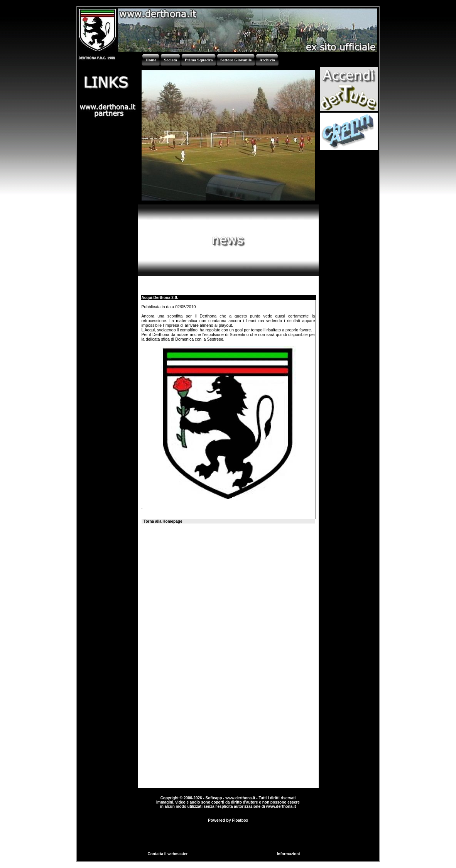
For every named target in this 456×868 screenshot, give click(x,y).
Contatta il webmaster (168, 854)
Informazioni (288, 854)
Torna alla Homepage (163, 521)
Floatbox (240, 820)
